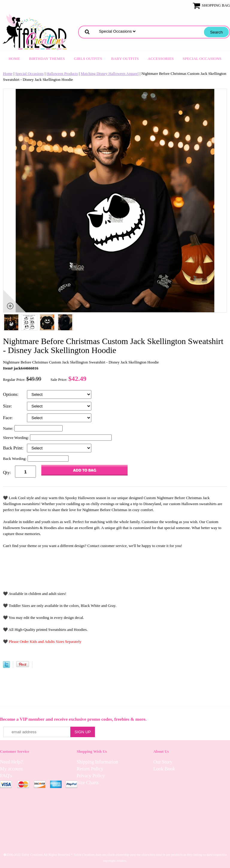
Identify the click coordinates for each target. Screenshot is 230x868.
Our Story (163, 762)
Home (14, 59)
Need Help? (11, 762)
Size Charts (88, 783)
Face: (8, 418)
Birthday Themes (47, 59)
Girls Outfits (88, 59)
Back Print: (14, 448)
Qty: (7, 472)
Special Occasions (202, 59)
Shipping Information (97, 762)
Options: (11, 394)
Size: (8, 406)
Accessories (161, 59)
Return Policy (90, 769)
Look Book (164, 769)
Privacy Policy (91, 776)
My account (11, 769)
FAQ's (6, 776)
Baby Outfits (125, 59)
